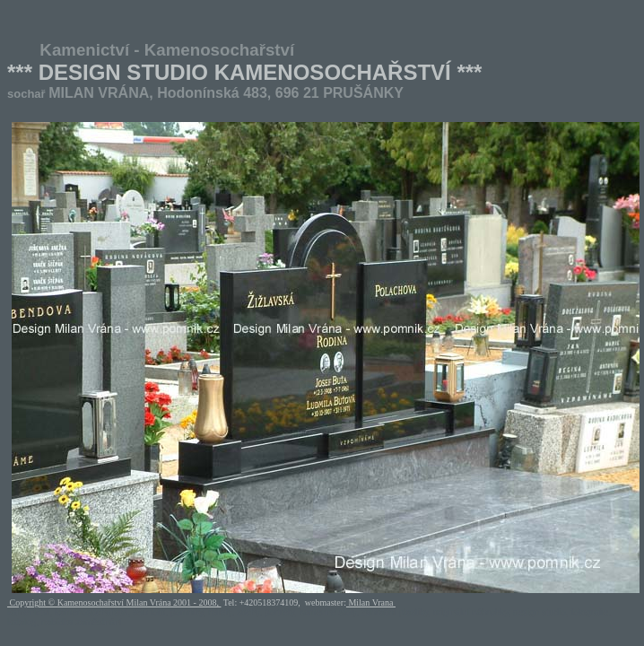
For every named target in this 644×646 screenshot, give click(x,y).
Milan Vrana (371, 602)
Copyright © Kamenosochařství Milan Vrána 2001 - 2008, (114, 602)
